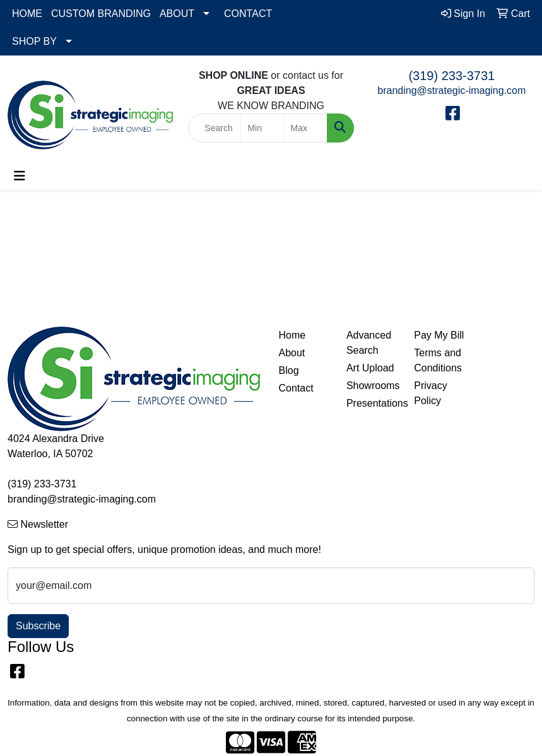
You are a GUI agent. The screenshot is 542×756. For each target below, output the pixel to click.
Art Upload (370, 368)
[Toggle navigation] (20, 176)
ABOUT (177, 14)
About (292, 353)
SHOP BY (34, 41)
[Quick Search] (215, 128)
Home (292, 335)
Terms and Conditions (438, 360)
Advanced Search (369, 343)
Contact (296, 388)
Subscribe (38, 626)
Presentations (373, 403)
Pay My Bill (439, 335)
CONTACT (248, 14)
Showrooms (373, 386)
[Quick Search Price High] (306, 128)
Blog (289, 370)
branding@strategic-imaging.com (451, 90)
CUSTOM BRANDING (101, 14)
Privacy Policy (430, 393)
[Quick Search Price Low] (262, 128)
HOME (27, 14)
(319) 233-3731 (451, 76)
